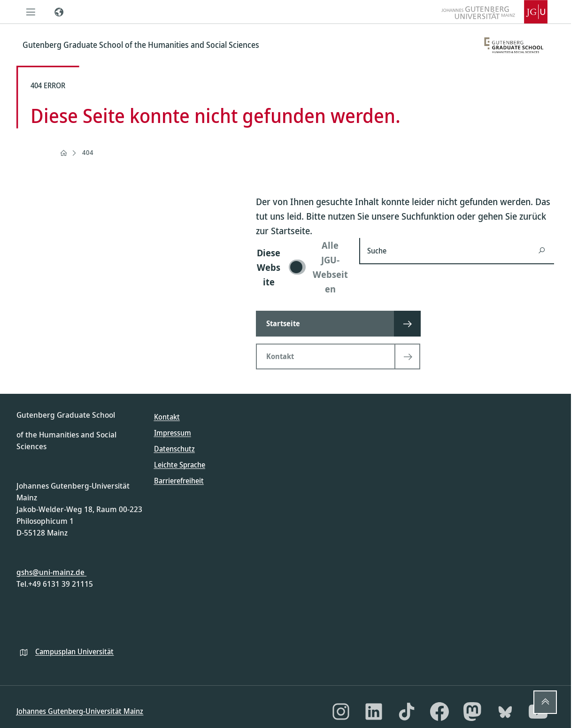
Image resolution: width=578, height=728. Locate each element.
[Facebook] (439, 712)
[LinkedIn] (374, 712)
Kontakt (167, 417)
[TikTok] (407, 712)
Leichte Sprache (180, 465)
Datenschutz (174, 449)
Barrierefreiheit (179, 481)
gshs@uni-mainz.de (51, 572)
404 (88, 152)
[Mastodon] (472, 712)
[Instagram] (341, 712)
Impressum (173, 433)
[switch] (302, 267)
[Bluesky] (505, 712)
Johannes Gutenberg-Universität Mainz (80, 711)
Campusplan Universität (74, 651)
